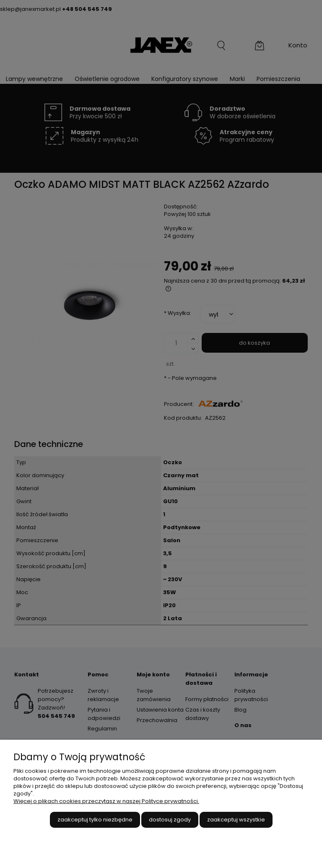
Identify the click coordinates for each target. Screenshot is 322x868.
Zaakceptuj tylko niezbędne (95, 820)
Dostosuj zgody (170, 820)
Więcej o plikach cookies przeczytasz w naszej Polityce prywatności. (106, 801)
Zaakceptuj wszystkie (236, 820)
